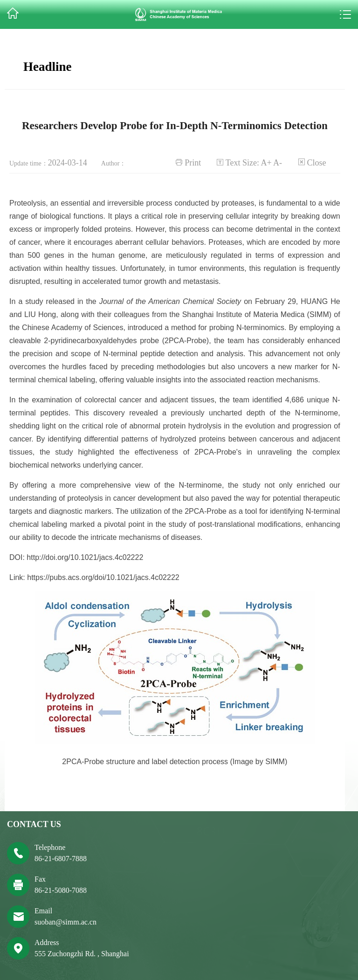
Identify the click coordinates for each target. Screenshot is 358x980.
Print (193, 163)
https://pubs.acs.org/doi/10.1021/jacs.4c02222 (103, 577)
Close (317, 163)
